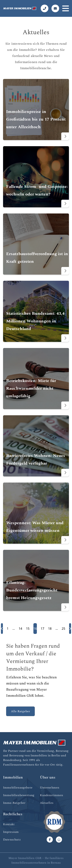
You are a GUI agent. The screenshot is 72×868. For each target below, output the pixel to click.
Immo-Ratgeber (14, 803)
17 (42, 629)
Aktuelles (47, 803)
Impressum (11, 832)
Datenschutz (12, 840)
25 (63, 629)
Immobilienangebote (18, 788)
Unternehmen (50, 788)
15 (28, 629)
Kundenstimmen (52, 795)
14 (20, 629)
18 (50, 629)
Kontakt (9, 824)
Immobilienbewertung (19, 795)
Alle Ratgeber (20, 711)
